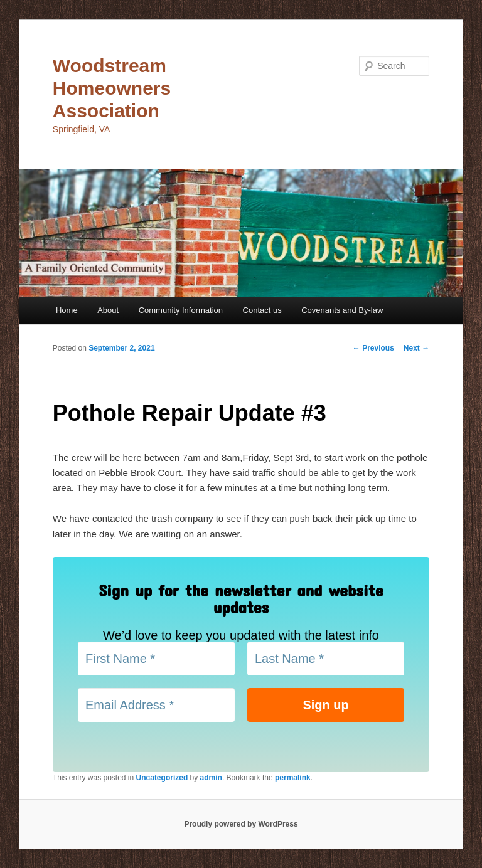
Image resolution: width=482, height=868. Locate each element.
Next (416, 348)
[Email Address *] (156, 705)
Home (67, 310)
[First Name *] (156, 659)
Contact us (262, 310)
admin (211, 778)
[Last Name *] (326, 659)
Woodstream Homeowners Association (112, 88)
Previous (373, 348)
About (108, 310)
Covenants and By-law (342, 310)
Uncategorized (162, 778)
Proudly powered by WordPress (241, 824)
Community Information (181, 310)
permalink (293, 778)
